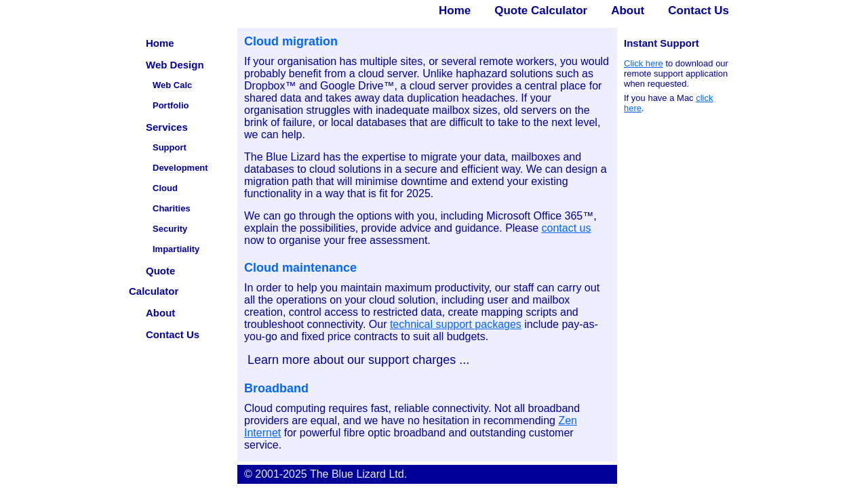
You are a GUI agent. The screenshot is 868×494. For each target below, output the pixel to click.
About (628, 11)
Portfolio (171, 105)
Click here (644, 63)
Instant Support (662, 43)
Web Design (175, 65)
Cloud (165, 188)
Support (170, 147)
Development (180, 168)
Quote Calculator (541, 11)
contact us (567, 228)
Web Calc (172, 85)
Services (167, 127)
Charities (172, 208)
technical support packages (456, 324)
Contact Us (698, 11)
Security (170, 229)
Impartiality (176, 249)
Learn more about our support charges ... (357, 360)
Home (455, 11)
